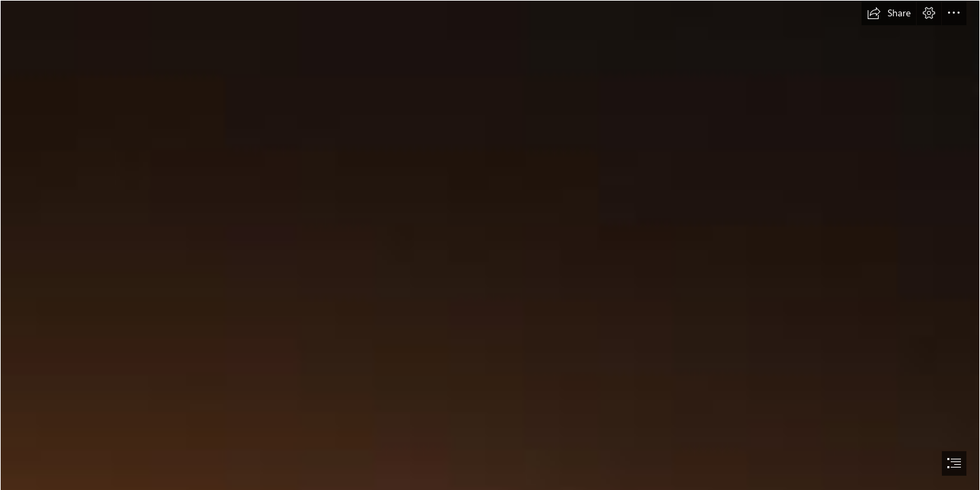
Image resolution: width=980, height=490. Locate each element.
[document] (490, 245)
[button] (889, 13)
